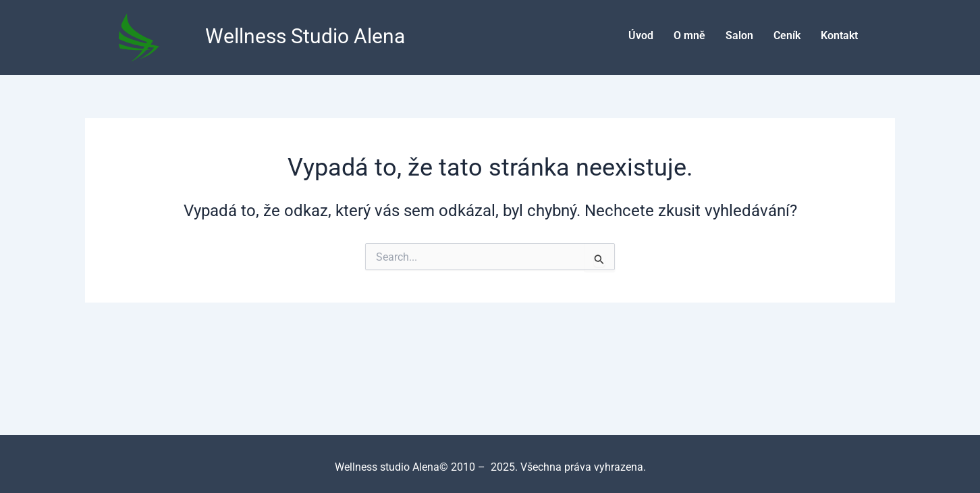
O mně (689, 35)
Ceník (787, 35)
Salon (739, 35)
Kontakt (839, 35)
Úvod (641, 35)
